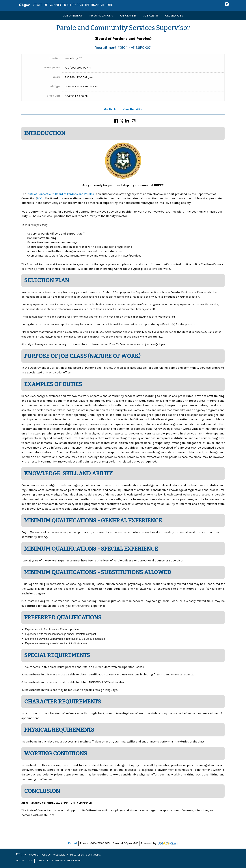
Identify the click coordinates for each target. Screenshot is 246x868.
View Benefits (132, 109)
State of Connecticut (40, 194)
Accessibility (61, 855)
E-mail (72, 843)
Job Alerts (151, 15)
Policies (46, 855)
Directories (77, 855)
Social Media (94, 855)
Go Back (110, 109)
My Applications (101, 15)
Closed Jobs (174, 15)
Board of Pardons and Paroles (74, 194)
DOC (40, 198)
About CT (35, 855)
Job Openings (73, 15)
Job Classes (128, 15)
